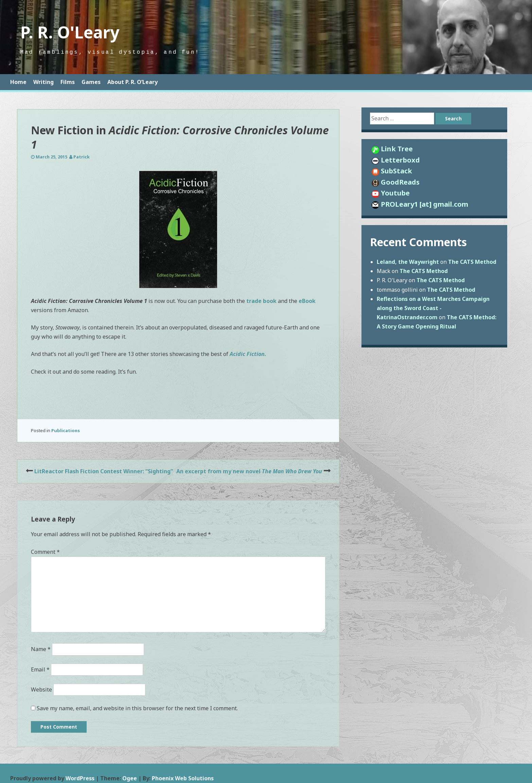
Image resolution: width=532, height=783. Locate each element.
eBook (307, 301)
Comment (45, 552)
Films (68, 82)
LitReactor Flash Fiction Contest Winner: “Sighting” (104, 471)
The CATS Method (472, 262)
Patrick (82, 157)
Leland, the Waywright (408, 262)
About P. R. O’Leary (132, 82)
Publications (66, 430)
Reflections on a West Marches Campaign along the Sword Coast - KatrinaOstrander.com (433, 308)
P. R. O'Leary (70, 32)
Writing (43, 82)
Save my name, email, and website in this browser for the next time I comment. (137, 708)
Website (41, 690)
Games (91, 82)
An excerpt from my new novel (249, 471)
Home (18, 82)
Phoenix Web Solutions (183, 778)
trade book (261, 301)
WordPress (80, 778)
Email (40, 669)
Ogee (130, 778)
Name (41, 649)
